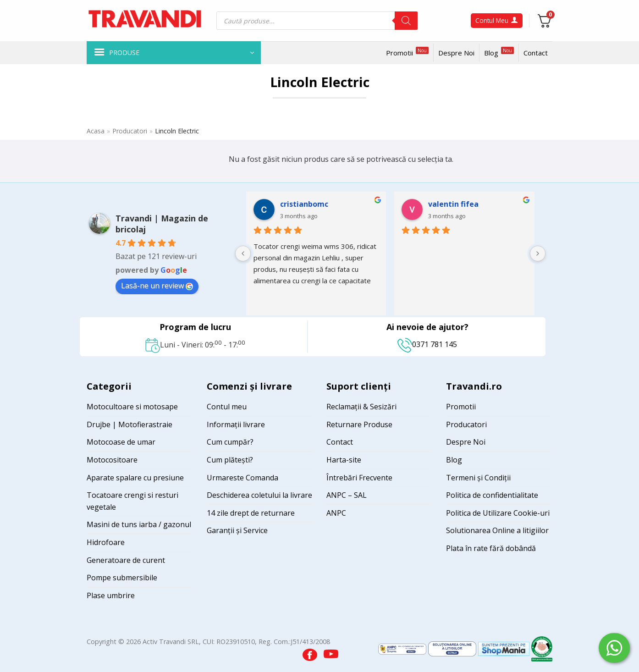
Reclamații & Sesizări (361, 407)
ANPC (336, 513)
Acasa (96, 131)
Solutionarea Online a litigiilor (497, 530)
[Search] (406, 21)
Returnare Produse (359, 424)
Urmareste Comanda (242, 478)
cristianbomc (304, 204)
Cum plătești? (230, 460)
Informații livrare (236, 424)
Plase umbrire (111, 595)
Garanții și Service (237, 530)
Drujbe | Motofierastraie (129, 424)
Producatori (130, 131)
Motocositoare (112, 460)
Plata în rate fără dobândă (491, 548)
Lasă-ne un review (157, 286)
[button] (174, 53)
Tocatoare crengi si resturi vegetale (132, 501)
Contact (536, 53)
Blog (499, 52)
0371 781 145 (427, 344)
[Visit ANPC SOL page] (453, 648)
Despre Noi (456, 53)
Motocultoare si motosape (132, 407)
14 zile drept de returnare (251, 513)
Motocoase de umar (121, 442)
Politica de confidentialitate (492, 495)
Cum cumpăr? (230, 442)
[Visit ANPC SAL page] (403, 648)
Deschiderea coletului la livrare (259, 495)
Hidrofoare (106, 542)
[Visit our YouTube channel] (331, 652)
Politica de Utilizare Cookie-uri (498, 513)
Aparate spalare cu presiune (135, 478)
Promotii (407, 52)
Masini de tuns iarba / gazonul (139, 524)
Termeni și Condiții (478, 478)
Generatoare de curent (126, 560)
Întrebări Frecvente (359, 478)
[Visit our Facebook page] (311, 652)
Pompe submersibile (122, 578)
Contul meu (227, 407)
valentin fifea (453, 204)
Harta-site (344, 460)
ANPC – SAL (347, 495)
